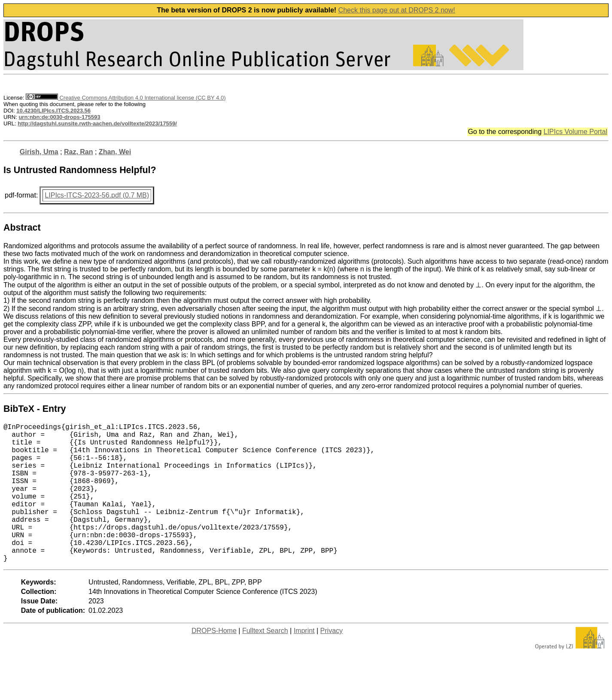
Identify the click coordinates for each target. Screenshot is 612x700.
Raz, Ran (79, 152)
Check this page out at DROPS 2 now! (397, 10)
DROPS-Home (214, 662)
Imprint (304, 662)
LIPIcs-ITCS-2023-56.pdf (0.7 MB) (97, 195)
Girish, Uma (39, 152)
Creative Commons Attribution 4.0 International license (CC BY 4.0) (126, 98)
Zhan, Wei (115, 152)
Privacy (332, 662)
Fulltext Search (265, 662)
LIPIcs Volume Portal (575, 132)
